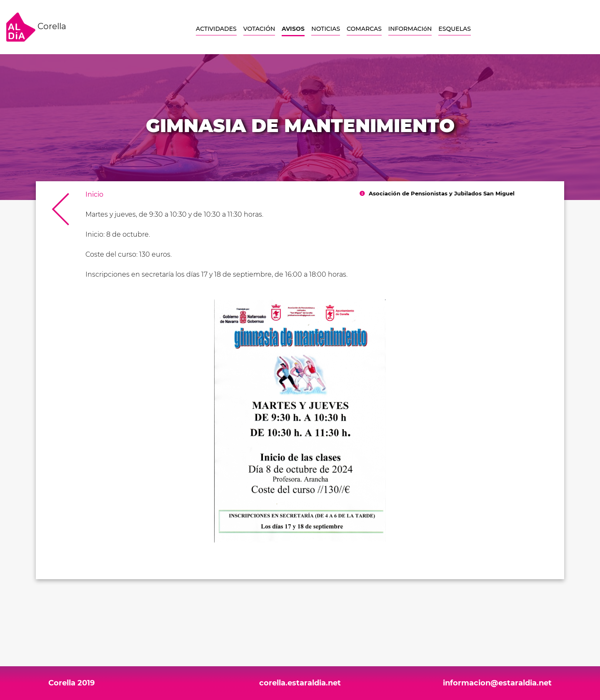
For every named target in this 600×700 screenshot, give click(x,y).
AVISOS (293, 29)
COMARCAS (364, 29)
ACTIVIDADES (216, 29)
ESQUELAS (455, 29)
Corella (36, 27)
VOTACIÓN (259, 29)
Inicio (94, 194)
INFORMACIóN (410, 29)
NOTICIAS (326, 29)
